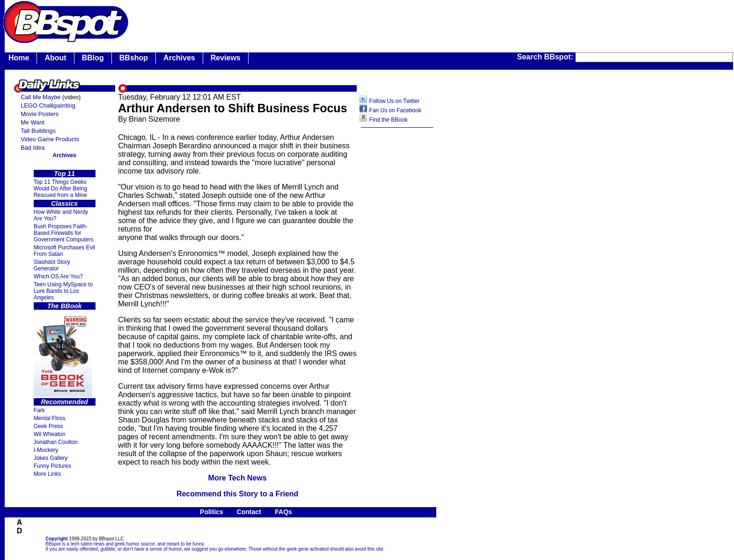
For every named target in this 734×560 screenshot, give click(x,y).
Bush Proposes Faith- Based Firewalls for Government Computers (64, 233)
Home (19, 58)
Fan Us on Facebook (395, 110)
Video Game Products (50, 139)
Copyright (56, 539)
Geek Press (48, 426)
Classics (64, 204)
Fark (39, 410)
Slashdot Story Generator (52, 265)
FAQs (283, 512)
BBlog (93, 58)
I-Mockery (46, 450)
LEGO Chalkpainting (48, 105)
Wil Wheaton (50, 434)
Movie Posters (40, 114)
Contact (249, 512)
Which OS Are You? (58, 276)
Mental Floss (50, 418)
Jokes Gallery (51, 458)
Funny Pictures (52, 466)
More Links (48, 474)
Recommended (64, 402)
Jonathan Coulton (56, 442)
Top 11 (64, 174)
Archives (179, 58)
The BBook (65, 306)
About (55, 58)
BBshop (134, 58)
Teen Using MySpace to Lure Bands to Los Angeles (63, 291)
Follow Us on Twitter (395, 101)
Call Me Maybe (40, 97)
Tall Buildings (38, 131)
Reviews (226, 58)
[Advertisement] (397, 280)
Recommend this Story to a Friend (237, 494)
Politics (212, 512)
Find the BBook (389, 120)
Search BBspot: (546, 57)
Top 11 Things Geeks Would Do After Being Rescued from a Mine (61, 189)
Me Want (33, 122)
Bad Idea (33, 148)
